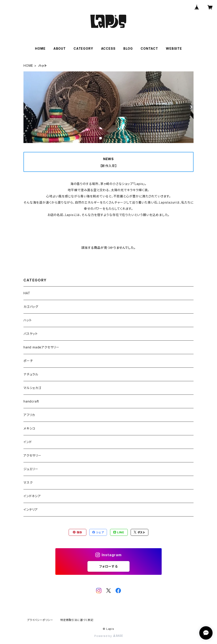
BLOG (128, 48)
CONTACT (149, 48)
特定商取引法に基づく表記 (77, 620)
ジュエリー (31, 469)
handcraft (31, 401)
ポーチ (28, 361)
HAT (27, 293)
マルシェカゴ (32, 388)
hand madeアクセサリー (41, 347)
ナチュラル (31, 374)
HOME (40, 48)
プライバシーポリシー (40, 620)
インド (28, 442)
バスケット (31, 334)
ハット (28, 320)
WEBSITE (174, 48)
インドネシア (32, 496)
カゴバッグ (31, 307)
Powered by (108, 636)
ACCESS (108, 48)
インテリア (31, 510)
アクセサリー (32, 455)
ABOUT (60, 48)
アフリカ (29, 415)
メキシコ (29, 428)
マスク (28, 482)
